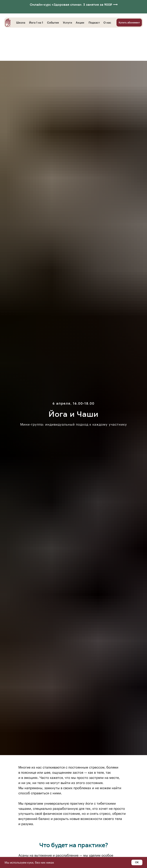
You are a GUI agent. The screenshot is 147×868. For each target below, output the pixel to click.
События (53, 23)
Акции (80, 23)
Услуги (67, 23)
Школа (21, 23)
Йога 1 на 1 (36, 23)
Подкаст (94, 23)
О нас (107, 23)
